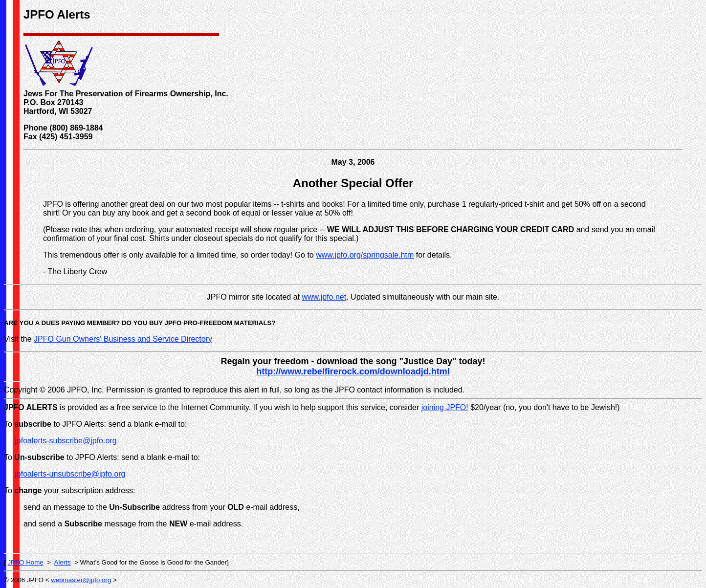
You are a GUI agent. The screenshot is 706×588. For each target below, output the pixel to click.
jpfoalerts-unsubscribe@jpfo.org (70, 474)
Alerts (63, 562)
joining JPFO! (445, 407)
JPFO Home (25, 562)
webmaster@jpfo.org (81, 580)
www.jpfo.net (324, 297)
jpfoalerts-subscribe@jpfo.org (66, 441)
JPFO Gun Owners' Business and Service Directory (123, 339)
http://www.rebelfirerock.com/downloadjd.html (353, 371)
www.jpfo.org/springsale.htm (365, 255)
